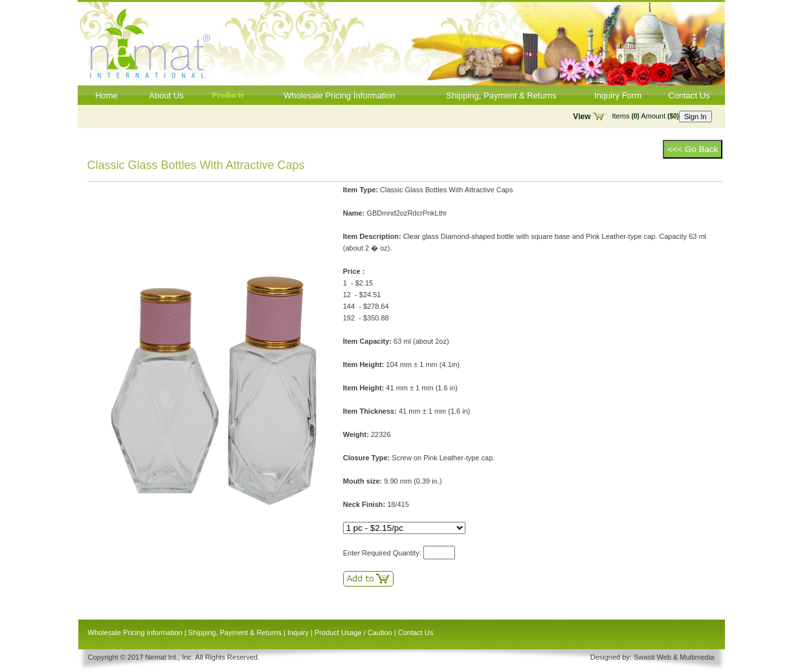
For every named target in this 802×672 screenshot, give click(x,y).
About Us (166, 95)
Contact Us (689, 95)
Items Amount (646, 116)
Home (106, 95)
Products (228, 95)
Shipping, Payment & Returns (501, 95)
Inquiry (298, 633)
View (582, 117)
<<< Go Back (693, 149)
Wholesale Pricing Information (340, 95)
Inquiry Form (618, 95)
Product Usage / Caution (353, 633)
